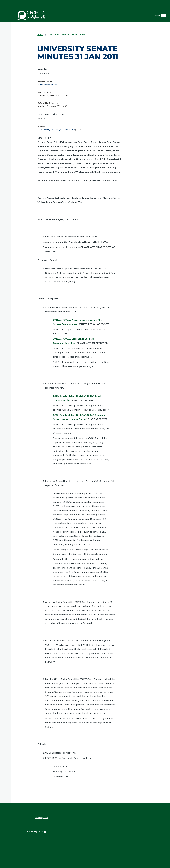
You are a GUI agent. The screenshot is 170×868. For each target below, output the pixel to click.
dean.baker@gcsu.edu (47, 85)
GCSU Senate (30, 15)
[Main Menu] (159, 15)
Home (40, 35)
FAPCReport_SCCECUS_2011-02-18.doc (56, 130)
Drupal (41, 832)
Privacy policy (41, 818)
